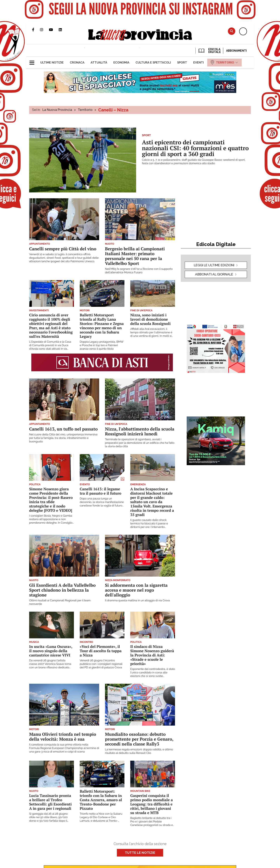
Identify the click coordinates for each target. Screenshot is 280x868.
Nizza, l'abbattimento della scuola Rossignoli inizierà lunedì (140, 431)
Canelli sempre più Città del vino (63, 249)
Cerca (232, 31)
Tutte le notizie (140, 853)
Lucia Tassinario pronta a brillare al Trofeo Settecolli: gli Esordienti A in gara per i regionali (50, 802)
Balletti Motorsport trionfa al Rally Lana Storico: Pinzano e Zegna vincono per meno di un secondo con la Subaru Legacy (102, 326)
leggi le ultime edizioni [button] (214, 265)
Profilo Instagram (45, 30)
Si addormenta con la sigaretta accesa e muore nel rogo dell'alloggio (136, 590)
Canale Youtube (54, 30)
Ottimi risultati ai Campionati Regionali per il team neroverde (60, 602)
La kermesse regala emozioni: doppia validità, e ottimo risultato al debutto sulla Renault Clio (139, 751)
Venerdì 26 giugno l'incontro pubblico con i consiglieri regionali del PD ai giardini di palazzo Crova (101, 664)
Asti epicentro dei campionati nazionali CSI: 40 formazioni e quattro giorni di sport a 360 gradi (195, 148)
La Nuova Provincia (57, 110)
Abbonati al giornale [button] (214, 274)
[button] (33, 61)
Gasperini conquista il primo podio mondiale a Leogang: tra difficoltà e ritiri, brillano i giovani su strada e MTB (152, 804)
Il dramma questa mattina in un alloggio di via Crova (137, 601)
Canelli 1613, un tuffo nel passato (63, 429)
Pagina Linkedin (63, 30)
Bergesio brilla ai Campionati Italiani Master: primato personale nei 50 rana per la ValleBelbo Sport (135, 256)
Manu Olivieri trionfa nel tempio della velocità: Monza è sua (63, 737)
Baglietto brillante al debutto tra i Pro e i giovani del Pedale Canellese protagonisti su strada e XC (152, 822)
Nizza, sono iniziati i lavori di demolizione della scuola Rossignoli (150, 319)
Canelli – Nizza (113, 110)
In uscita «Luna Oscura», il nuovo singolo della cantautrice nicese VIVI (51, 651)
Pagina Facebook (36, 30)
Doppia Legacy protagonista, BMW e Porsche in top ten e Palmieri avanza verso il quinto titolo (101, 345)
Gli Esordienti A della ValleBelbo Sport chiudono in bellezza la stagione (62, 590)
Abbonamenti (236, 51)
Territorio (85, 110)
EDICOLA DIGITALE (209, 51)
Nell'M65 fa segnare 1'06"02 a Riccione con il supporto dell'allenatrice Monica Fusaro (139, 271)
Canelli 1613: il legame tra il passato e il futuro (101, 491)
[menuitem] (52, 63)
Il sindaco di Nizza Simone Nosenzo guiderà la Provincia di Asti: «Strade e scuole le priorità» (152, 655)
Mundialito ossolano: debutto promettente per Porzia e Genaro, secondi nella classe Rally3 (139, 739)
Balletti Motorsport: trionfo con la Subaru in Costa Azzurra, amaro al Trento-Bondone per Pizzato (101, 800)
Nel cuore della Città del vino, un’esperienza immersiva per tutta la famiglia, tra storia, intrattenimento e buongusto (63, 438)
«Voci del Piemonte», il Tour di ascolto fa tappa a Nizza (101, 651)
